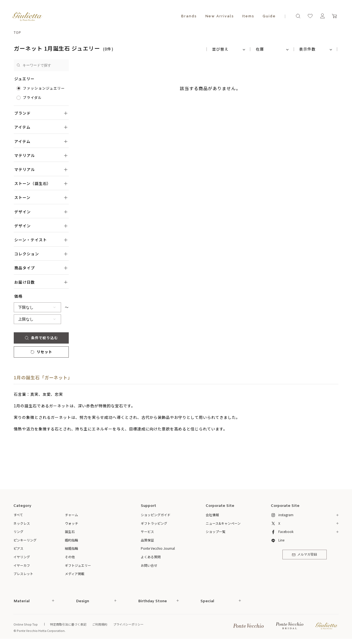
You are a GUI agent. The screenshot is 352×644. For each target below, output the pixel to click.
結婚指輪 (71, 548)
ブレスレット (23, 573)
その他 (70, 557)
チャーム (71, 515)
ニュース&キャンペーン (223, 523)
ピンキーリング (25, 540)
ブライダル (32, 97)
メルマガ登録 (305, 555)
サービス (147, 531)
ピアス (18, 548)
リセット (41, 352)
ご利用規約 (100, 624)
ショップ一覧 (216, 531)
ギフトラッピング (154, 523)
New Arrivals (220, 16)
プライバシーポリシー (128, 624)
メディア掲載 (75, 573)
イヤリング (22, 557)
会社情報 (212, 515)
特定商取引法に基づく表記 (68, 624)
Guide (269, 16)
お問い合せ (149, 565)
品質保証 (147, 540)
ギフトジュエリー (78, 565)
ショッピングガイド (156, 515)
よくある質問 (151, 557)
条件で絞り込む (41, 338)
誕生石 (70, 531)
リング (18, 531)
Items (248, 16)
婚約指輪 (71, 540)
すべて (18, 515)
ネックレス (22, 523)
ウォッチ (71, 523)
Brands (189, 16)
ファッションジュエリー (44, 88)
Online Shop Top (26, 624)
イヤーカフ (22, 565)
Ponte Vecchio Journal (158, 548)
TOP (17, 32)
